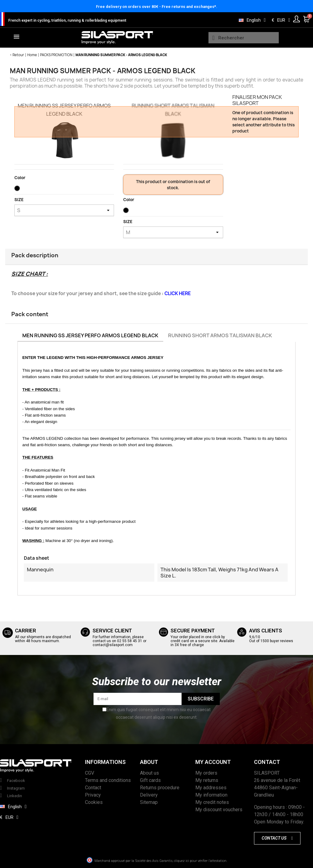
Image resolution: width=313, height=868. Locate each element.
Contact (93, 788)
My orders (206, 773)
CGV (90, 773)
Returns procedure (160, 788)
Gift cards (150, 780)
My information (211, 795)
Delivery (149, 795)
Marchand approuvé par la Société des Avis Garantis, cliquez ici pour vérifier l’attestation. (161, 861)
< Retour (17, 55)
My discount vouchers (219, 810)
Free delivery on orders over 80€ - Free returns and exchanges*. (157, 7)
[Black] (18, 190)
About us (149, 773)
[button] (277, 838)
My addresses (211, 788)
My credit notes (212, 802)
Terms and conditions (108, 780)
